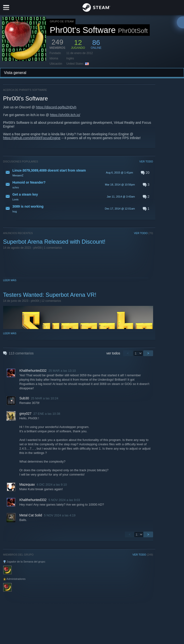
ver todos (113, 353)
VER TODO (146, 161)
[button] (78, 173)
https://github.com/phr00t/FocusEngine (32, 138)
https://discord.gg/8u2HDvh (56, 107)
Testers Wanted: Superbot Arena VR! (50, 295)
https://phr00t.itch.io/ (65, 115)
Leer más (10, 280)
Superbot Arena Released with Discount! (54, 242)
